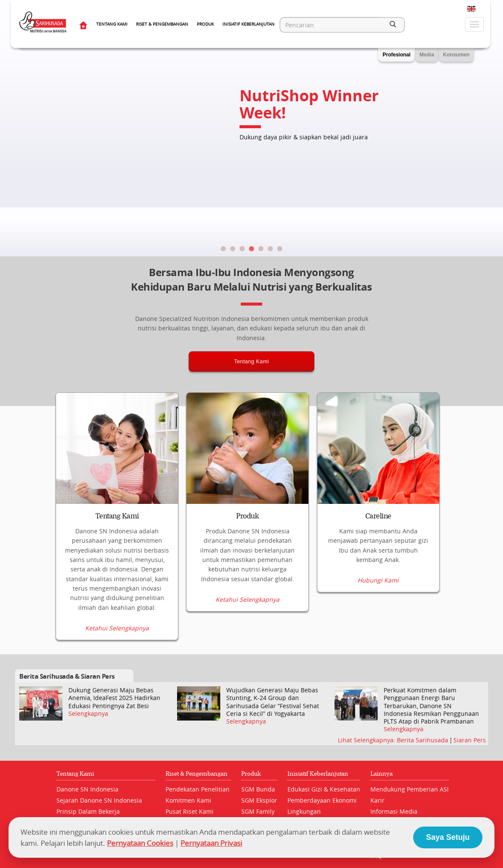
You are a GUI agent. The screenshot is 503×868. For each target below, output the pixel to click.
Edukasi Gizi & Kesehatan (324, 790)
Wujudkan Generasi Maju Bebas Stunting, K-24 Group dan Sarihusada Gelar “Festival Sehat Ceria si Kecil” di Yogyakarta (273, 702)
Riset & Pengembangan (162, 24)
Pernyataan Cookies (140, 843)
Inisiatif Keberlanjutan (249, 24)
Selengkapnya (88, 714)
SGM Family (258, 812)
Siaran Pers (470, 740)
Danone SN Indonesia (87, 790)
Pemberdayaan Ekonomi (322, 801)
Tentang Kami (112, 24)
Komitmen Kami (188, 801)
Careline (378, 516)
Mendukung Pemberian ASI (410, 790)
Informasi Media (394, 812)
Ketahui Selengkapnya (117, 629)
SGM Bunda (258, 790)
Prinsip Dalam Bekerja (88, 812)
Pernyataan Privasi (211, 843)
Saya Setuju (448, 837)
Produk (205, 24)
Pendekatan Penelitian (198, 790)
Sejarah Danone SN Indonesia (99, 801)
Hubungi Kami (378, 629)
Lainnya (382, 774)
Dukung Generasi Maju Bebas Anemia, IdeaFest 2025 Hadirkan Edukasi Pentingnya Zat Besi (114, 698)
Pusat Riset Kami (189, 812)
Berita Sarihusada (423, 740)
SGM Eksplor (259, 801)
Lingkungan (304, 812)
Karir (377, 801)
